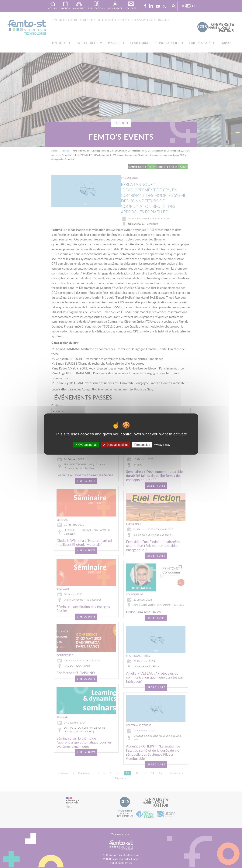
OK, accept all (86, 445)
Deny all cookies (116, 445)
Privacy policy (161, 445)
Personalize (142, 445)
